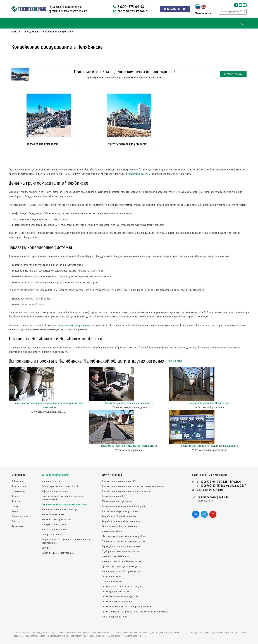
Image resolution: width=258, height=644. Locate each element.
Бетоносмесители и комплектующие (60, 509)
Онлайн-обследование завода (117, 602)
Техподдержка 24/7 (233, 11)
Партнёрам (17, 526)
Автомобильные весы (53, 515)
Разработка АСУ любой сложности (119, 516)
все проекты (175, 361)
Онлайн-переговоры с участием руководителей (126, 607)
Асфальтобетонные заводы (56, 491)
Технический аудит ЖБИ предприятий (121, 571)
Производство (19, 486)
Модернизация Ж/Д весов (115, 556)
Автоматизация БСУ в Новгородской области (129, 403)
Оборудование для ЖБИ (54, 525)
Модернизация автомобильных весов (121, 561)
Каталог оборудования (55, 475)
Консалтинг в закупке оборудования (121, 511)
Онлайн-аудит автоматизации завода (121, 587)
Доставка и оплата (21, 516)
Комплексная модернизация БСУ (119, 481)
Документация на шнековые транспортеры (124, 506)
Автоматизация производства (57, 520)
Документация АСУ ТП (113, 496)
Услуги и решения (112, 475)
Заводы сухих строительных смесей (60, 486)
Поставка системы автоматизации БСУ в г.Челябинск (209, 446)
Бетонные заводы (51, 481)
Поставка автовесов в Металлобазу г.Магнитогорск (129, 446)
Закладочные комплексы (42, 144)
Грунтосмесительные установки (127, 144)
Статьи (15, 506)
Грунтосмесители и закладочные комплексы (64, 504)
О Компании (18, 481)
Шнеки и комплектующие (55, 530)
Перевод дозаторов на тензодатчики (121, 546)
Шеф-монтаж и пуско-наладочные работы (124, 536)
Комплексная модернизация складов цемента (126, 491)
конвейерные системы (138, 174)
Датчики (46, 548)
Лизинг (15, 511)
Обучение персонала (113, 577)
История (15, 496)
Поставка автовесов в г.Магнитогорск (209, 403)
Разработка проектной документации (121, 521)
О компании (18, 475)
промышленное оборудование (75, 325)
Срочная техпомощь (112, 582)
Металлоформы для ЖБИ (115, 617)
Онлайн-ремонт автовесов (115, 592)
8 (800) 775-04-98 (131, 7)
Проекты (16, 501)
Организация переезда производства (121, 566)
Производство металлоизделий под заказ (123, 541)
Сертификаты (18, 491)
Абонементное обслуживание (117, 501)
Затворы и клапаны (52, 535)
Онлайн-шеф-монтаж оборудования (120, 597)
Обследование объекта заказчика (119, 526)
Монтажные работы (112, 531)
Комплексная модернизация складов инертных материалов (133, 486)
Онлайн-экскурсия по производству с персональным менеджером (136, 612)
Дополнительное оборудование (58, 553)
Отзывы (15, 521)
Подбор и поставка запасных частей (120, 551)
